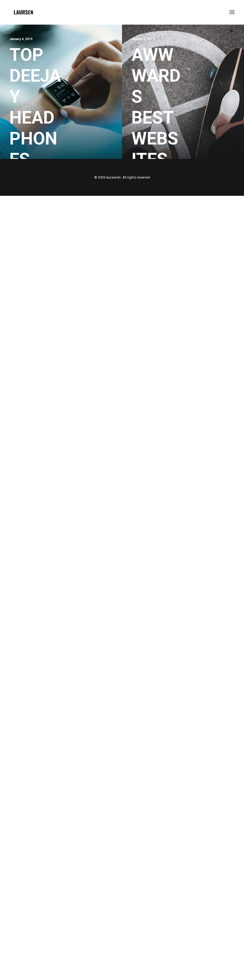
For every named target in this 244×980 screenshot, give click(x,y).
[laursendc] (23, 12)
